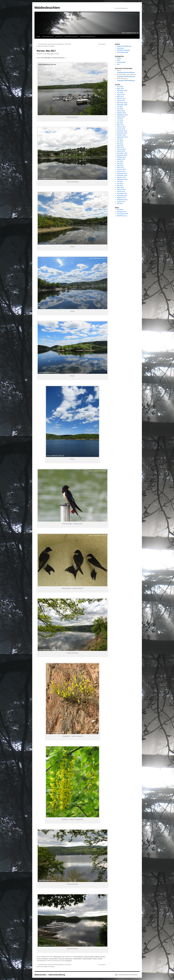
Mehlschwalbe (77, 959)
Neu (63, 957)
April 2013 (120, 165)
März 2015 (120, 125)
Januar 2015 (121, 129)
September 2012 (122, 179)
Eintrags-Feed (121, 212)
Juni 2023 (120, 87)
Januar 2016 (121, 111)
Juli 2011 (120, 204)
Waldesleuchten (47, 8)
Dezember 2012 (122, 173)
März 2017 (120, 97)
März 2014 (120, 147)
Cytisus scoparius (89, 957)
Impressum (59, 37)
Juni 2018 (120, 93)
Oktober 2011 (121, 198)
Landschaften (57, 957)
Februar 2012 (121, 189)
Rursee (100, 959)
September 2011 (122, 200)
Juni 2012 (120, 183)
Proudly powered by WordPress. (128, 975)
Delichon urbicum (100, 957)
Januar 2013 (121, 171)
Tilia (58, 54)
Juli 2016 (120, 107)
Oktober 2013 (121, 157)
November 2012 (122, 175)
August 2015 (121, 117)
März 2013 (120, 167)
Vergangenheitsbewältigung (126, 72)
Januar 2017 (121, 101)
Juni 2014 (120, 141)
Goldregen (45, 959)
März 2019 (120, 89)
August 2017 (121, 95)
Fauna (119, 58)
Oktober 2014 (121, 135)
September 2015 (122, 115)
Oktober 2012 (121, 177)
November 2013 (122, 155)
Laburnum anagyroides (65, 959)
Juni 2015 (120, 121)
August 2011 (121, 202)
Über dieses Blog (48, 37)
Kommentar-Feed (122, 214)
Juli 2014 (120, 139)
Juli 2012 (120, 181)
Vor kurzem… (103, 44)
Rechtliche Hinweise (71, 37)
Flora (118, 60)
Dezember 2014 (122, 131)
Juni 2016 (120, 109)
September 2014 (122, 137)
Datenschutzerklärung (87, 37)
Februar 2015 (121, 127)
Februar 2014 (121, 149)
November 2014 (122, 133)
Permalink (69, 961)
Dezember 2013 (122, 153)
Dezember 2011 (122, 193)
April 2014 (120, 145)
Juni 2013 (120, 161)
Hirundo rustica (53, 959)
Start (38, 37)
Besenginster (79, 957)
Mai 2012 (120, 185)
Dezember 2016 (122, 103)
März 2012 (120, 187)
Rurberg (95, 959)
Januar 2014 (121, 151)
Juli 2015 (120, 119)
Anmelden (120, 210)
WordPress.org (122, 216)
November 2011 (122, 196)
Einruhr (39, 959)
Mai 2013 (120, 163)
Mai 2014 (120, 143)
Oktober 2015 (121, 113)
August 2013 (121, 159)
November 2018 (122, 91)
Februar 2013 (121, 169)
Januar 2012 (121, 191)
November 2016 (122, 105)
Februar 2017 (121, 99)
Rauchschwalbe (87, 959)
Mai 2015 (120, 123)
